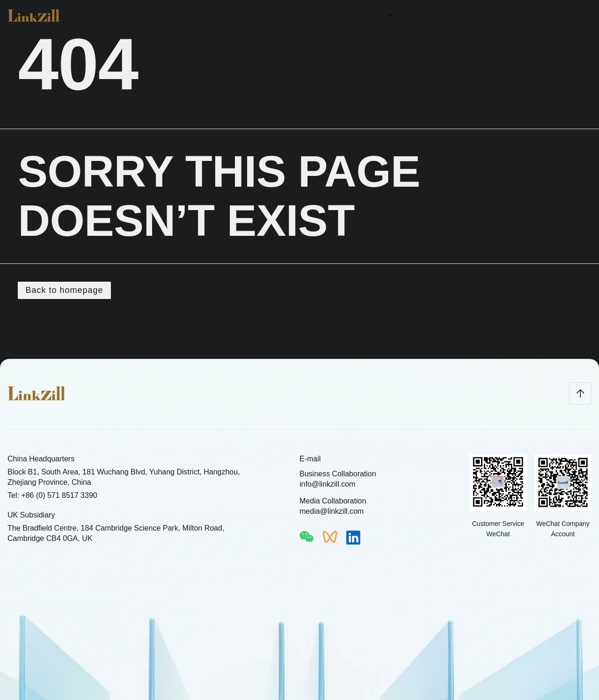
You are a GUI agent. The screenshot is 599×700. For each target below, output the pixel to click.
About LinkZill (478, 16)
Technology (425, 16)
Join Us (525, 16)
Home (334, 16)
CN (586, 16)
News (559, 16)
